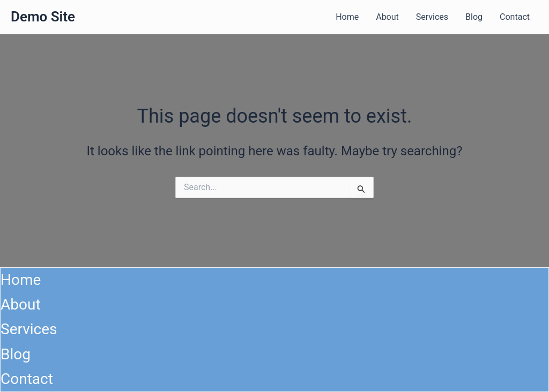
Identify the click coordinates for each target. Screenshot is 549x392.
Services (432, 17)
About (387, 17)
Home (347, 17)
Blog (474, 17)
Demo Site (43, 17)
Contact (515, 17)
